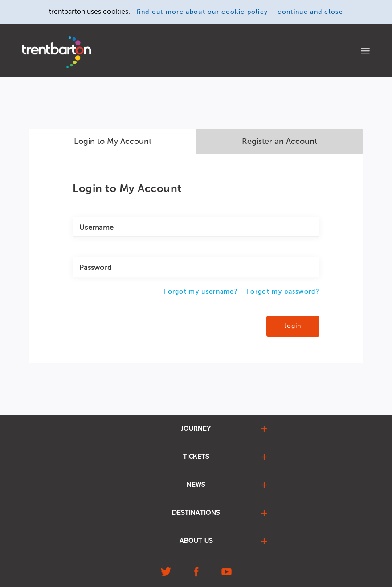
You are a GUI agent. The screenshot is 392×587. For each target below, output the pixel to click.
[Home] (57, 52)
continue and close (310, 12)
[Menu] (365, 52)
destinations (196, 513)
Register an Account (280, 142)
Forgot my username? (201, 292)
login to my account (340, 51)
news (196, 485)
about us (196, 541)
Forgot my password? (283, 292)
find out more (202, 12)
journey (196, 429)
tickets (196, 457)
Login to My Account (113, 142)
